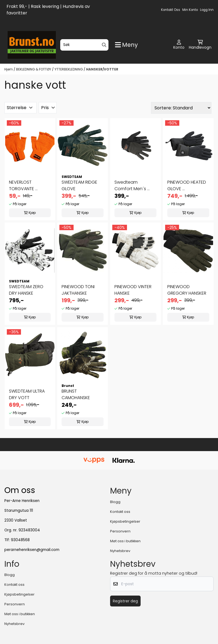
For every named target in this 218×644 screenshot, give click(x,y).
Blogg (115, 502)
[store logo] (32, 45)
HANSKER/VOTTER (102, 69)
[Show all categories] (126, 45)
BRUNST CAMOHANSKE (76, 394)
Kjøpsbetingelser (125, 521)
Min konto (190, 10)
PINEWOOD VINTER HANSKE (133, 290)
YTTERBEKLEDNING (69, 69)
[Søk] (84, 45)
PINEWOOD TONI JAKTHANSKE (78, 290)
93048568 (20, 540)
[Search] (104, 45)
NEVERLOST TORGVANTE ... (23, 185)
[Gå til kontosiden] (179, 45)
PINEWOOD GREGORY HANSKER (187, 290)
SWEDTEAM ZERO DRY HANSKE (26, 290)
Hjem (9, 69)
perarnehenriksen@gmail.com (32, 550)
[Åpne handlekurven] (200, 45)
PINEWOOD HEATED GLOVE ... (187, 185)
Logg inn (207, 10)
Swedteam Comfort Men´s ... (132, 185)
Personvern (120, 531)
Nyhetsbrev (120, 551)
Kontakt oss (171, 10)
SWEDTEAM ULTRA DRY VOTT (27, 394)
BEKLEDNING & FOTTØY (34, 69)
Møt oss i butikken (125, 541)
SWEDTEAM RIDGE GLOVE (79, 185)
